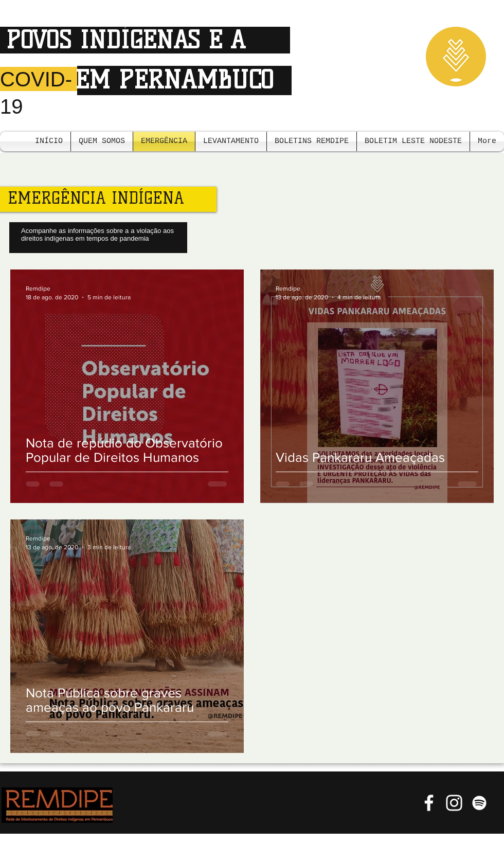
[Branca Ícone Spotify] (479, 803)
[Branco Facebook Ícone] (429, 803)
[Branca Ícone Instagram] (454, 803)
